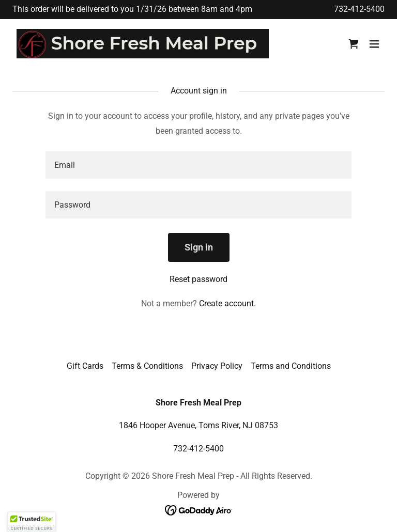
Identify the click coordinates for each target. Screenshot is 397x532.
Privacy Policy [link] (217, 366)
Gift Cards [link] (85, 366)
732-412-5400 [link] (359, 9)
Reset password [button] (198, 279)
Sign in (199, 247)
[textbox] (198, 165)
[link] (143, 44)
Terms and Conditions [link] (291, 366)
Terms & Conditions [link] (147, 366)
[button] (374, 44)
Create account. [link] (227, 303)
